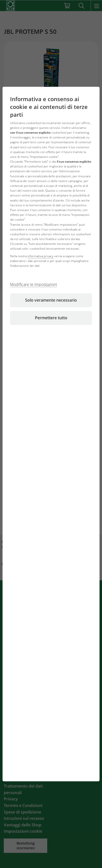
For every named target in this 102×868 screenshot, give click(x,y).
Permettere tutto (51, 318)
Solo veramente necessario (51, 300)
